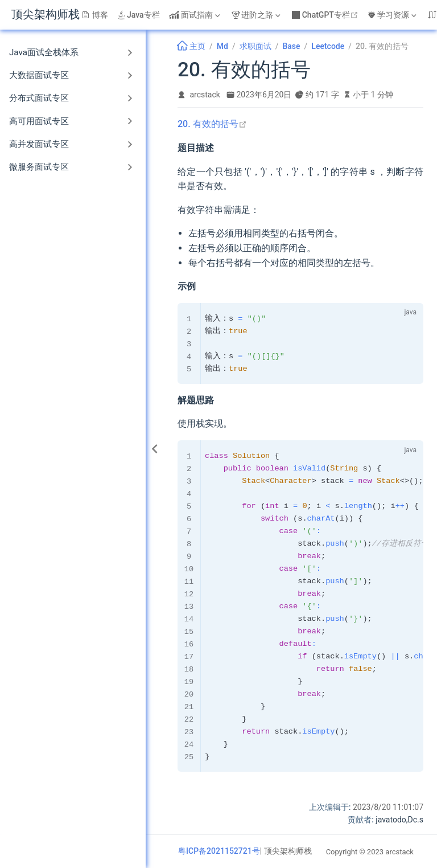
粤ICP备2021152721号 (219, 851)
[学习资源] (393, 15)
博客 (95, 15)
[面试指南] (196, 15)
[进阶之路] (257, 15)
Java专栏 (139, 15)
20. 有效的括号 (212, 124)
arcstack (205, 95)
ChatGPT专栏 (326, 15)
